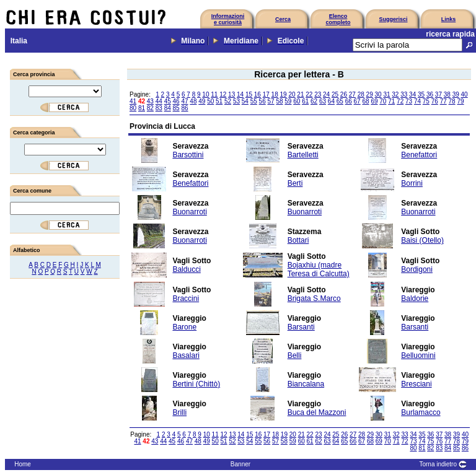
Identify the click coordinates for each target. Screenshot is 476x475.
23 (318, 94)
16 (258, 94)
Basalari (186, 355)
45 (168, 101)
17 (266, 94)
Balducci (186, 269)
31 (386, 94)
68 (365, 101)
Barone (184, 327)
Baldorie (415, 299)
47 (184, 101)
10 (205, 94)
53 (236, 101)
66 (349, 101)
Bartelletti (303, 155)
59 (288, 101)
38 (447, 94)
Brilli (179, 412)
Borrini (412, 183)
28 (361, 94)
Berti (295, 183)
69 (374, 101)
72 (400, 101)
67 (357, 101)
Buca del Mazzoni (317, 412)
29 (370, 94)
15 (249, 94)
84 (168, 108)
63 (323, 101)
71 (391, 101)
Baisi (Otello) (422, 240)
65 (340, 101)
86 (184, 108)
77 (443, 101)
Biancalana (306, 384)
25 (335, 94)
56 (262, 101)
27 (352, 94)
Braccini (186, 299)
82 (150, 108)
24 (326, 94)
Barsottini (188, 155)
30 (378, 94)
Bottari (298, 240)
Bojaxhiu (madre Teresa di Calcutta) (319, 269)
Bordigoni (417, 269)
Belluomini (418, 355)
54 (245, 101)
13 (231, 94)
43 (150, 101)
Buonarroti (189, 212)
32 (395, 94)
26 (344, 94)
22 (309, 94)
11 (214, 94)
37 (439, 94)
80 (133, 108)
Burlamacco (421, 412)
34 (412, 94)
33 (404, 94)
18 (275, 94)
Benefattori (419, 155)
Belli (295, 355)
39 (456, 94)
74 (417, 101)
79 (460, 101)
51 (219, 101)
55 (254, 101)
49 (202, 101)
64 (331, 101)
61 (305, 101)
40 (465, 94)
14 (240, 94)
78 (452, 101)
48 (193, 101)
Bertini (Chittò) (196, 384)
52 (228, 101)
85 (176, 108)
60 (297, 101)
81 (142, 108)
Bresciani (416, 384)
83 (159, 108)
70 (383, 101)
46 (176, 101)
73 (409, 101)
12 (223, 94)
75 (426, 101)
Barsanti (301, 327)
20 (292, 94)
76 (435, 101)
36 (430, 94)
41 (133, 101)
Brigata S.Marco (314, 299)
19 (284, 94)
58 (279, 101)
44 (159, 101)
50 (210, 101)
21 (300, 94)
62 (314, 101)
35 (421, 94)
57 (271, 101)
